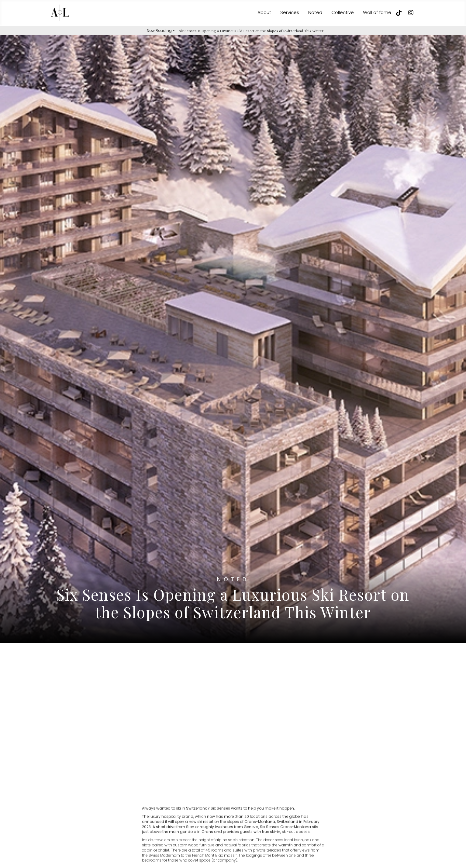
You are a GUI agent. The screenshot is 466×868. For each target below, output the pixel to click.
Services (290, 12)
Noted (315, 12)
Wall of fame (377, 12)
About (264, 12)
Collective (343, 12)
